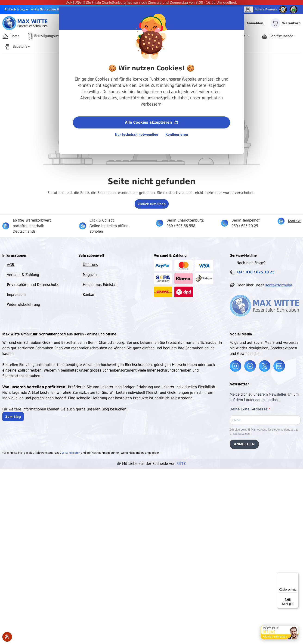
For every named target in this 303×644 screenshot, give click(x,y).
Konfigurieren (177, 134)
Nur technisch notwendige (137, 134)
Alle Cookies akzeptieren (151, 122)
